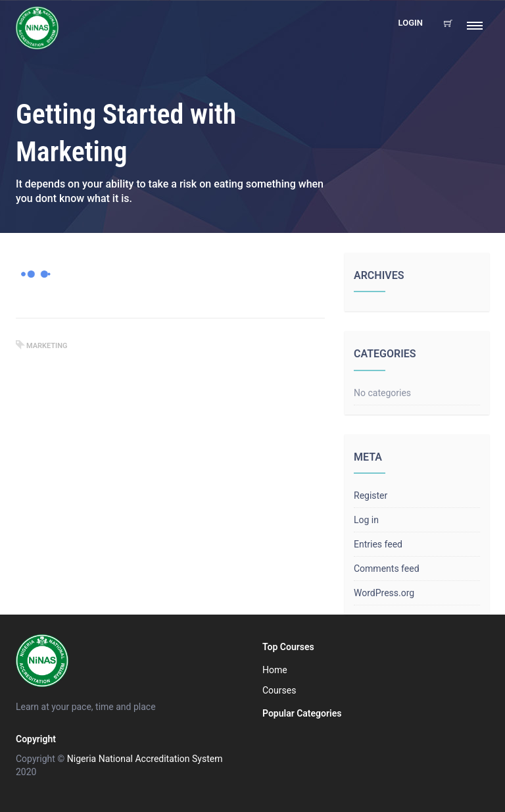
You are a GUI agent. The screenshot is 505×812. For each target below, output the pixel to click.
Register (371, 495)
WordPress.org (384, 593)
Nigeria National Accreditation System (145, 759)
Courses (279, 690)
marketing (47, 346)
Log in (366, 520)
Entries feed (378, 544)
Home (275, 670)
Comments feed (387, 569)
